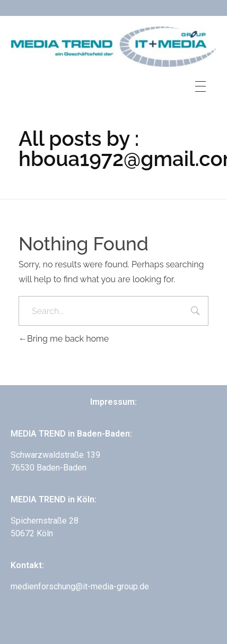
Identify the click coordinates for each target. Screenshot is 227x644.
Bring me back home (64, 339)
